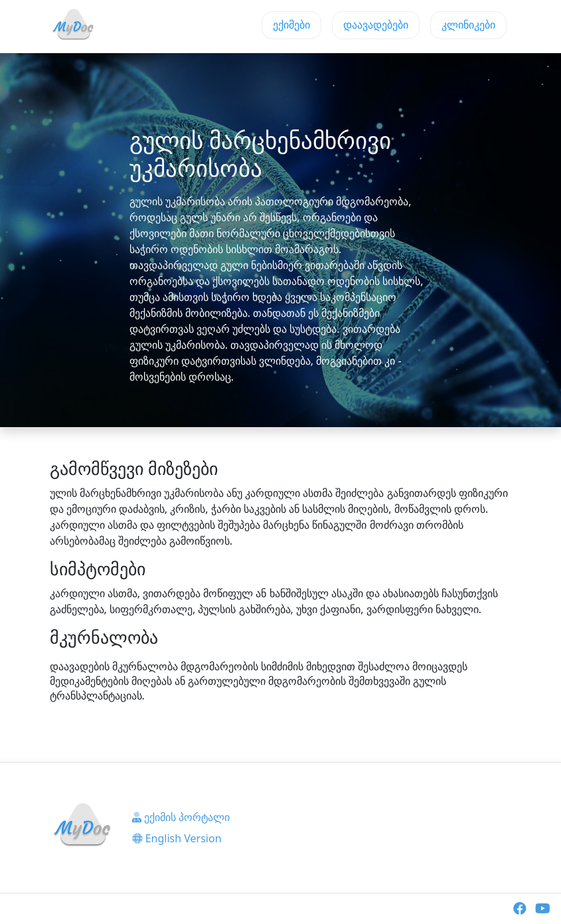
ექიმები (291, 25)
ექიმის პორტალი (181, 817)
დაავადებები (376, 25)
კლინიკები (468, 25)
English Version (177, 838)
